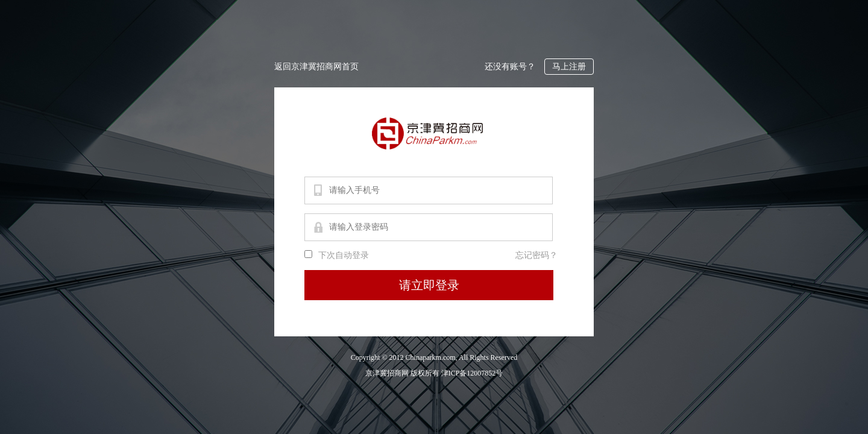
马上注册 (569, 67)
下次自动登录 (344, 255)
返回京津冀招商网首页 (316, 67)
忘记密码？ (536, 255)
